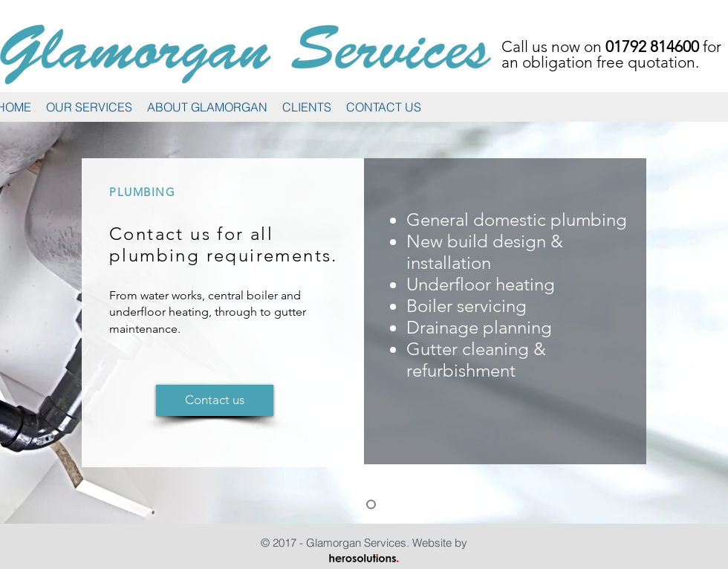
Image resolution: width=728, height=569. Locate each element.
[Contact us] (215, 400)
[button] (89, 107)
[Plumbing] (371, 505)
